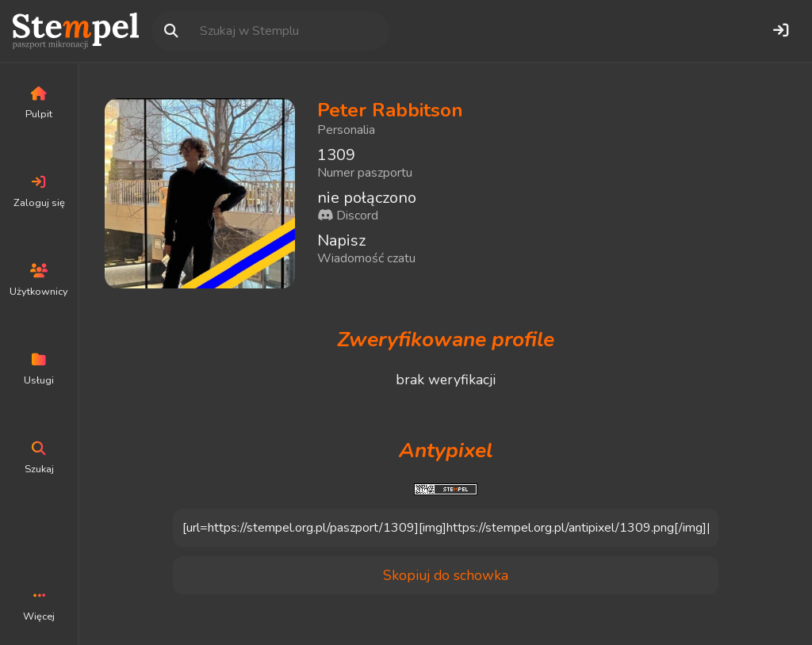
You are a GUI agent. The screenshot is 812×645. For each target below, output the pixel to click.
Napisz (341, 240)
